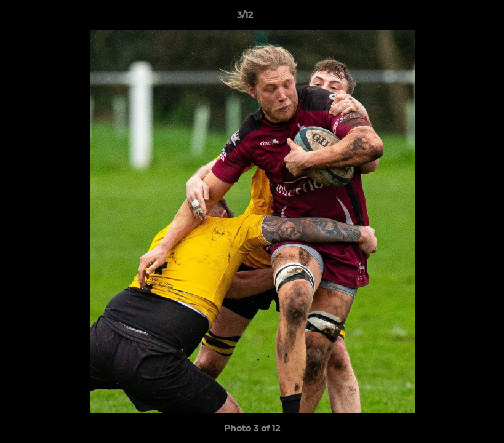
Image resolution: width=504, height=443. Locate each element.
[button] (452, 18)
